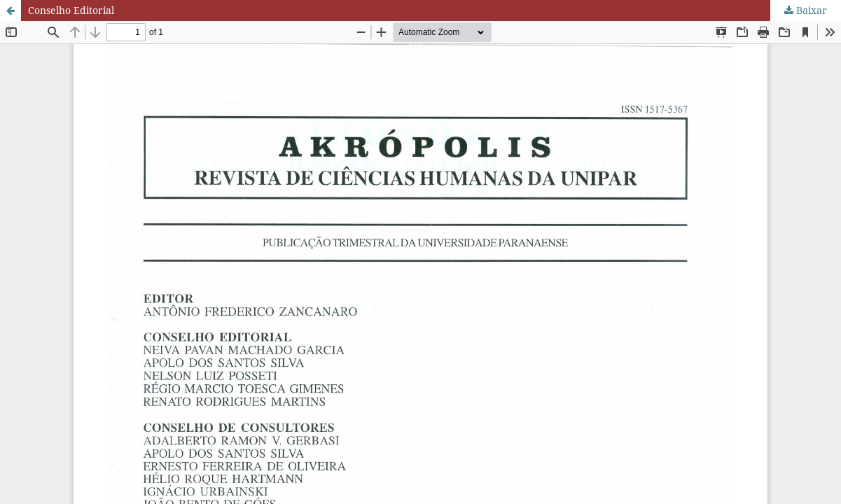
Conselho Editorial (71, 10)
